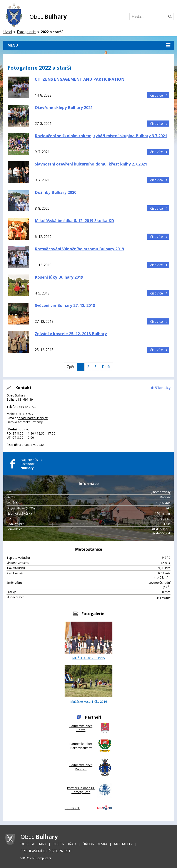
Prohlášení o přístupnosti (46, 851)
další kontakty (161, 388)
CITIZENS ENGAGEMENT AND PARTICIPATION (80, 79)
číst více (157, 95)
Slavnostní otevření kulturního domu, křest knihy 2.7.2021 (91, 164)
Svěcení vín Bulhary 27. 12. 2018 (65, 305)
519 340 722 (28, 407)
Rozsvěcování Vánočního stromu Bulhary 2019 (79, 249)
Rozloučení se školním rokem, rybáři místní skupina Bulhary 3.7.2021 (101, 136)
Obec (48, 17)
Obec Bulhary (33, 844)
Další (106, 367)
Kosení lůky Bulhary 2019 (59, 277)
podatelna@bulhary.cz (32, 418)
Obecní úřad (64, 844)
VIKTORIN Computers (36, 858)
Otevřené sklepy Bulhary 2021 (64, 107)
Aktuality (123, 844)
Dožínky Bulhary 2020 (56, 192)
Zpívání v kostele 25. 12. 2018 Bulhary (71, 334)
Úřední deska (95, 844)
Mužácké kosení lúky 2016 (88, 684)
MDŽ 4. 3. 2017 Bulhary (88, 641)
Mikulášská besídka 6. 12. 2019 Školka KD (74, 221)
